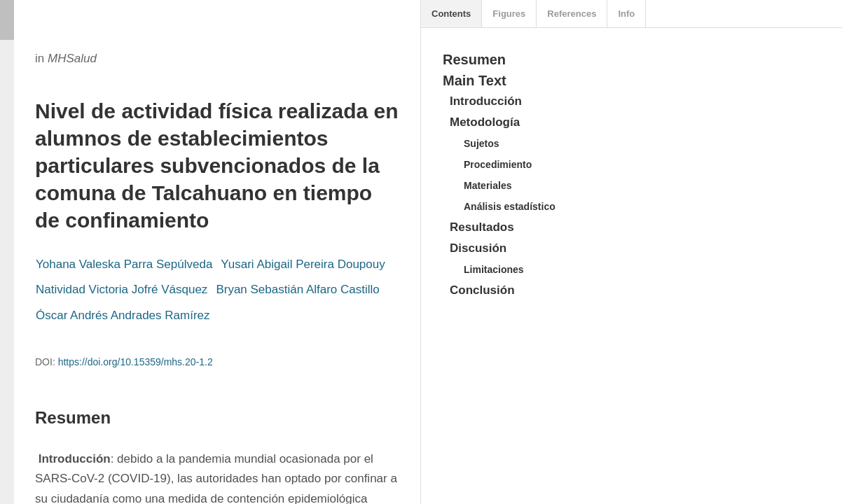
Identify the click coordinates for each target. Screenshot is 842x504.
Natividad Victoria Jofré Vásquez (122, 289)
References (572, 14)
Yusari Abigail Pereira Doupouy (303, 264)
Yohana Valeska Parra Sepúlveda (124, 264)
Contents (451, 14)
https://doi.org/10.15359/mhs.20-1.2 (136, 362)
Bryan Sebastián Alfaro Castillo (297, 289)
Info (626, 14)
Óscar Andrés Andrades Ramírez (123, 315)
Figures (509, 14)
